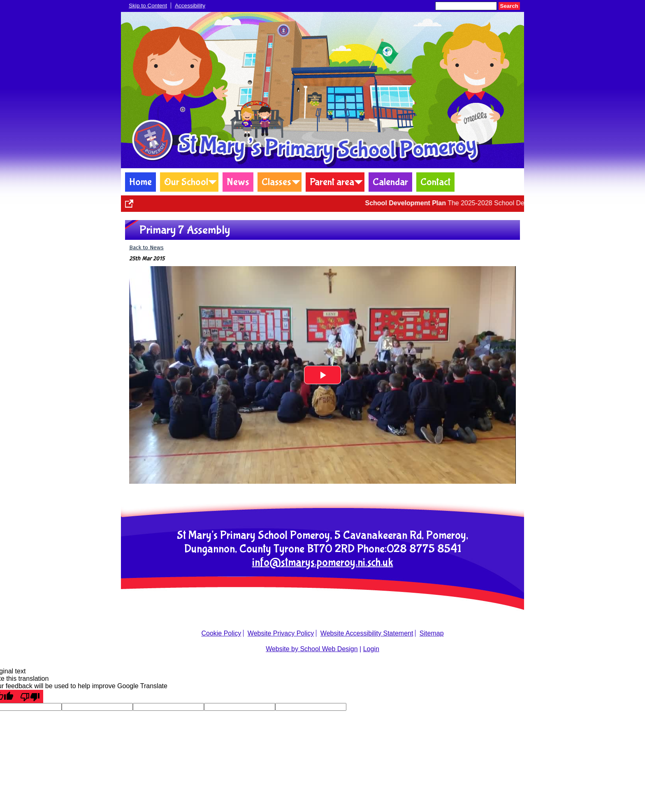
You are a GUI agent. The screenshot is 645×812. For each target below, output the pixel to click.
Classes (276, 182)
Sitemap (432, 633)
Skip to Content (148, 6)
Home (140, 182)
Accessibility (190, 6)
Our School (186, 182)
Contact (435, 182)
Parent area (332, 182)
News (238, 182)
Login (371, 649)
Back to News (146, 247)
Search (509, 6)
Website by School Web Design (312, 649)
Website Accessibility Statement (367, 633)
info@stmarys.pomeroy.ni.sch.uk (323, 563)
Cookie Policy (221, 633)
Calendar (390, 182)
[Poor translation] (30, 696)
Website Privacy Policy (281, 633)
